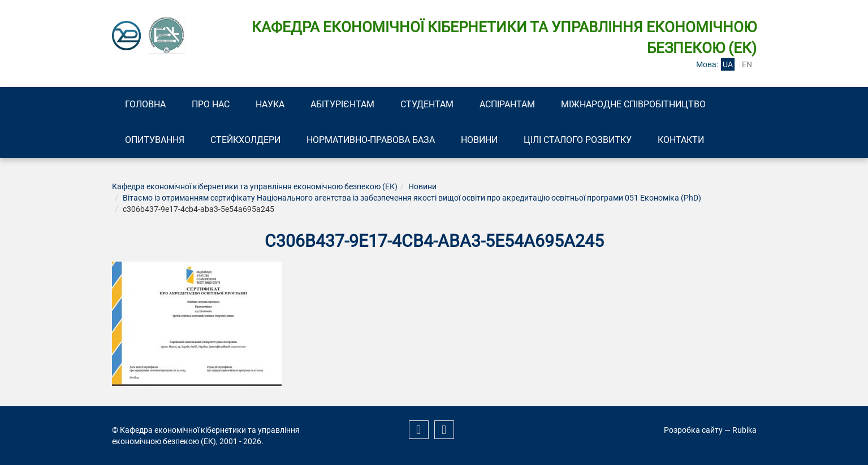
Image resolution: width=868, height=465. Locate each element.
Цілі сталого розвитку (578, 140)
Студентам (427, 104)
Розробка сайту (693, 430)
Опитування (155, 140)
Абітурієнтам (342, 104)
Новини (479, 140)
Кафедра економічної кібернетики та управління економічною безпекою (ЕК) (255, 186)
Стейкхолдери (245, 140)
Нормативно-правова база (371, 140)
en (747, 64)
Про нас (211, 104)
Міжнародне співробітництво (633, 104)
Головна (145, 104)
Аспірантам (507, 104)
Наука (270, 104)
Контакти (681, 140)
